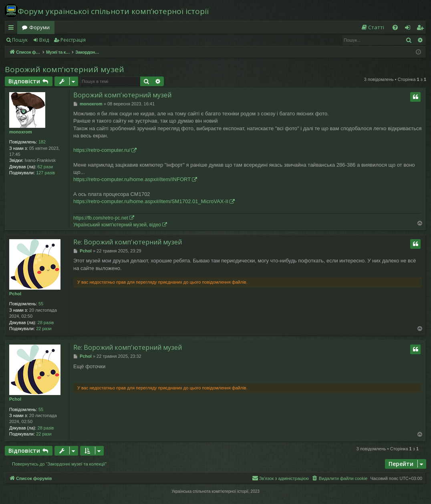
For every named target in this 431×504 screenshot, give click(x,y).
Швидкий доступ (13, 29)
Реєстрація (73, 40)
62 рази (45, 167)
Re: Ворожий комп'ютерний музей (128, 242)
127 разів (45, 173)
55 (41, 304)
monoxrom (21, 132)
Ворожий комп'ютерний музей (64, 69)
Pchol (15, 294)
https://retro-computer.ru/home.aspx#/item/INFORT (132, 179)
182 (42, 142)
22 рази (44, 329)
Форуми (39, 27)
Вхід (44, 40)
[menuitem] (373, 27)
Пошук (20, 40)
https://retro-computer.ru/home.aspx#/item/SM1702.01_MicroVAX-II (151, 201)
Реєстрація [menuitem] (422, 29)
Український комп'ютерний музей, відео (117, 225)
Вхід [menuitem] (410, 29)
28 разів (46, 323)
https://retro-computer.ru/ (102, 150)
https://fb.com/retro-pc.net (101, 218)
